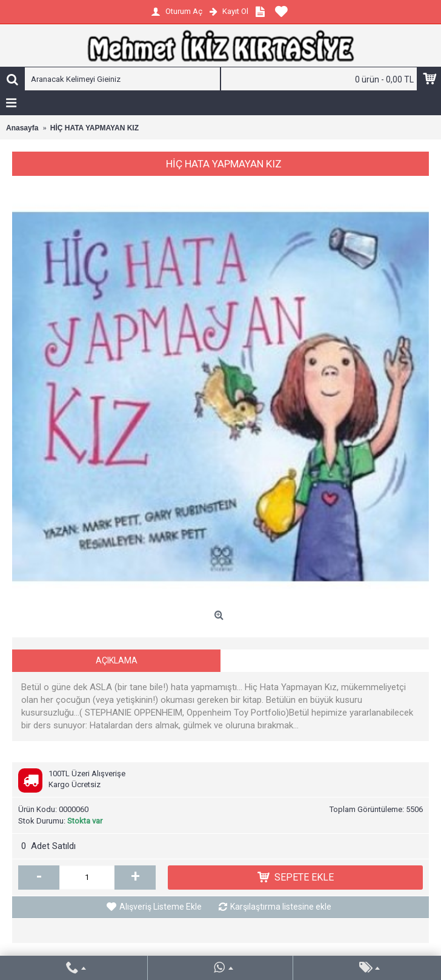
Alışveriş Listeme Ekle (161, 907)
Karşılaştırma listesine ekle (281, 907)
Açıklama (117, 660)
